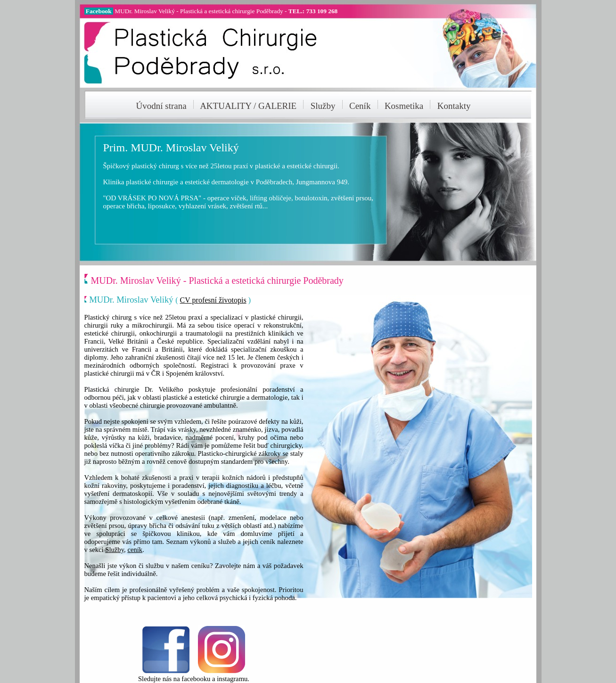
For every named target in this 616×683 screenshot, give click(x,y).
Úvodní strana (161, 106)
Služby (323, 106)
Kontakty (454, 106)
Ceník (360, 106)
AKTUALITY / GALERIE (251, 106)
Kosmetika (404, 106)
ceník (135, 550)
